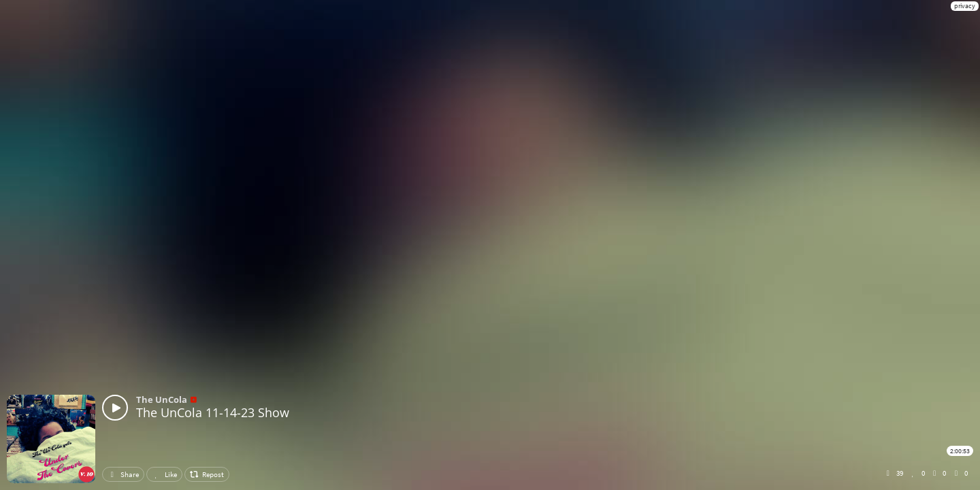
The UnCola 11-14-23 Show (213, 412)
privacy (965, 6)
